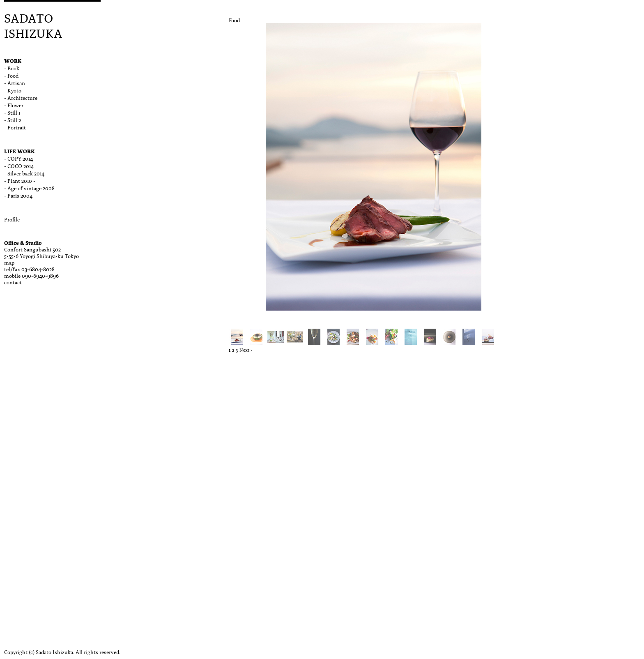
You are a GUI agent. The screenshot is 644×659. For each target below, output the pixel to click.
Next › (246, 350)
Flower (15, 105)
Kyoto (14, 90)
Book (13, 68)
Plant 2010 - (21, 180)
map (9, 262)
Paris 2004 (20, 195)
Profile (12, 219)
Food (13, 75)
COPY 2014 (20, 158)
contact (13, 282)
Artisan (16, 83)
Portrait (17, 127)
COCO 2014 (21, 166)
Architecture (22, 97)
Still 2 (14, 120)
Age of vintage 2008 (31, 188)
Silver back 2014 (26, 173)
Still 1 (14, 112)
